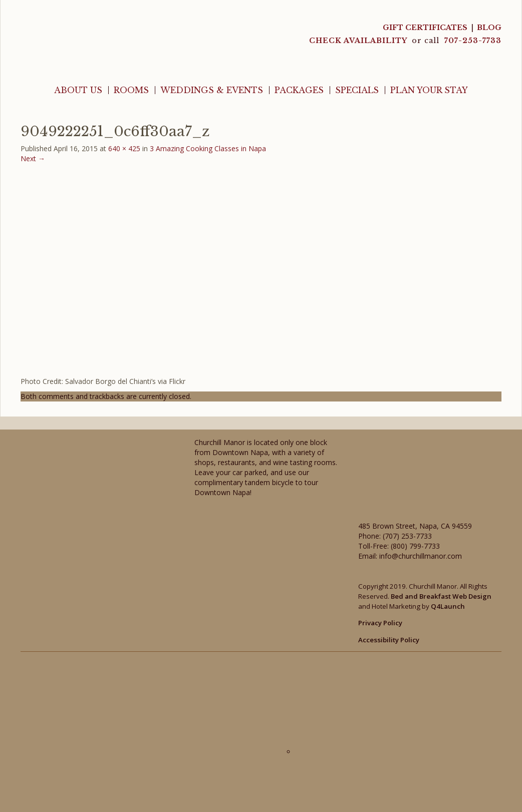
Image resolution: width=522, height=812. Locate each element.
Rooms (131, 90)
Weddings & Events (212, 90)
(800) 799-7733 (415, 546)
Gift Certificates (425, 28)
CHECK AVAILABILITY (359, 41)
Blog (489, 28)
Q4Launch (448, 606)
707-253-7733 (473, 41)
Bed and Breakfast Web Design (441, 596)
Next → (33, 158)
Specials (357, 90)
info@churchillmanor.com (421, 556)
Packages (299, 90)
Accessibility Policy (389, 640)
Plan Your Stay (429, 90)
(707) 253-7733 (407, 536)
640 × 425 (124, 148)
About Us (78, 90)
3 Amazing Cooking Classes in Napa (208, 148)
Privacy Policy (380, 623)
